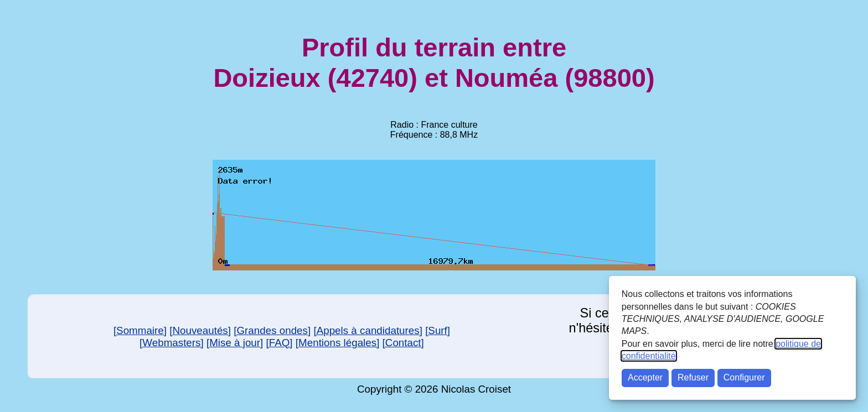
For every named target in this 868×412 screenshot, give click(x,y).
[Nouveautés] (200, 330)
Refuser (693, 377)
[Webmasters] (172, 343)
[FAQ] (280, 343)
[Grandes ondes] (272, 330)
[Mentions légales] (338, 343)
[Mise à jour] (235, 343)
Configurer (744, 377)
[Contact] (403, 343)
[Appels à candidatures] (368, 330)
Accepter (645, 377)
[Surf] (438, 330)
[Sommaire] (140, 330)
